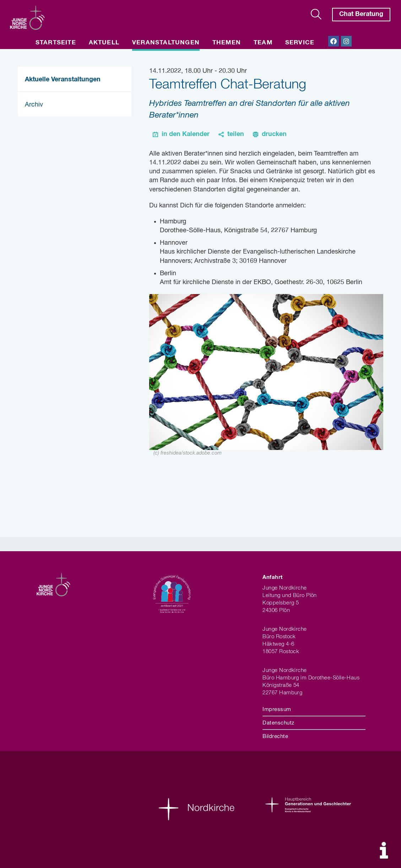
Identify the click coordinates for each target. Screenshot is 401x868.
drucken (274, 134)
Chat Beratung (361, 14)
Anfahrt (272, 577)
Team (263, 43)
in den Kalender (186, 134)
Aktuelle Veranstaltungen (63, 80)
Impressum (277, 709)
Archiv (34, 105)
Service (300, 43)
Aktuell (104, 43)
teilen (236, 134)
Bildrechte (275, 736)
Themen (227, 43)
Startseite (56, 43)
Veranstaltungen (166, 43)
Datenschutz (278, 723)
